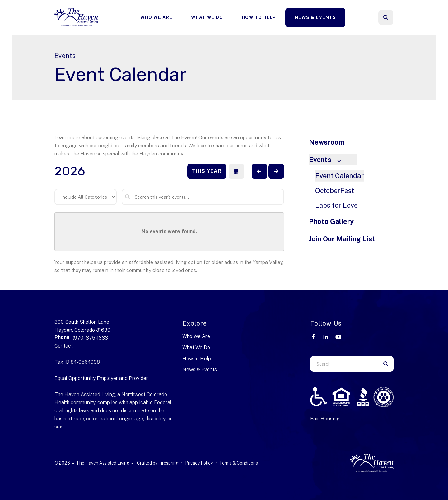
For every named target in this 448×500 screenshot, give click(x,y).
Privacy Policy (199, 463)
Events (328, 160)
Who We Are (156, 17)
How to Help (197, 359)
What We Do (207, 17)
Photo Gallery (331, 221)
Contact (64, 346)
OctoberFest (335, 191)
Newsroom (327, 142)
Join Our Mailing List (342, 239)
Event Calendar (339, 176)
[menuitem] (156, 18)
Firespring (168, 463)
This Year (207, 171)
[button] (386, 17)
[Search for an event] (203, 197)
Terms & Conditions (239, 463)
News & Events (315, 17)
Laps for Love (336, 205)
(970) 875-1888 (90, 338)
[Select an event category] (86, 197)
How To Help (259, 17)
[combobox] (344, 364)
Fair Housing (325, 419)
